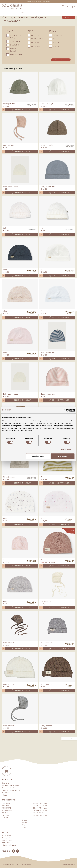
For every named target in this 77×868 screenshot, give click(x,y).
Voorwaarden (7, 793)
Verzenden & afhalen (10, 785)
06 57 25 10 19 (7, 843)
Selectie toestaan (38, 456)
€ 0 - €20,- (55, 35)
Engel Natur (13, 41)
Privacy (5, 795)
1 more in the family (14, 36)
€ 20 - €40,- (56, 39)
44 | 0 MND (34, 35)
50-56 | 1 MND (35, 39)
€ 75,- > (54, 46)
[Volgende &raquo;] (75, 738)
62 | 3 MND (34, 43)
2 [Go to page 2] (71, 738)
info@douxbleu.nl (9, 845)
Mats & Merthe (14, 55)
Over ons (5, 783)
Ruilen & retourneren (11, 790)
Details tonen (66, 450)
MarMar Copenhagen (13, 50)
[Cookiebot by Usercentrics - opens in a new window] (66, 410)
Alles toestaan (63, 456)
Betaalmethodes (9, 788)
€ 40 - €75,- (56, 43)
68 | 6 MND (34, 46)
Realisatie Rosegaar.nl (69, 865)
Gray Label (13, 45)
